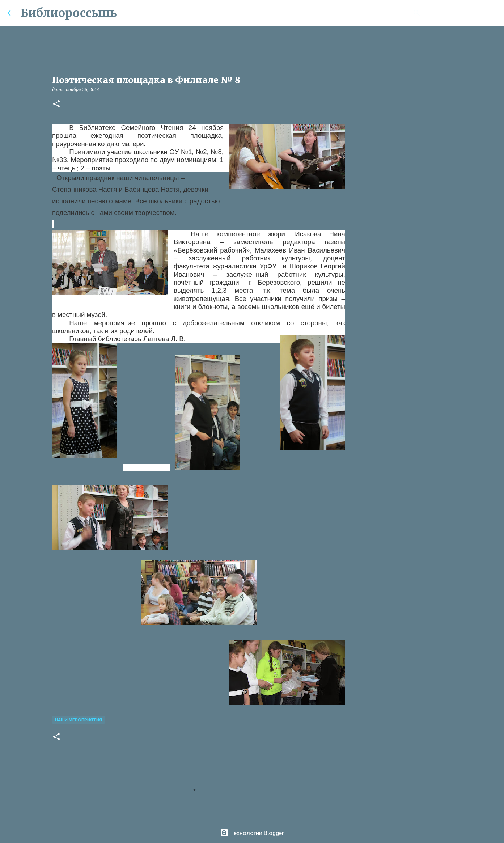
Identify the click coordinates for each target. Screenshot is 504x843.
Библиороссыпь (69, 13)
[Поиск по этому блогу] (460, 13)
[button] (56, 104)
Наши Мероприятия (79, 720)
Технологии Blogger (252, 833)
